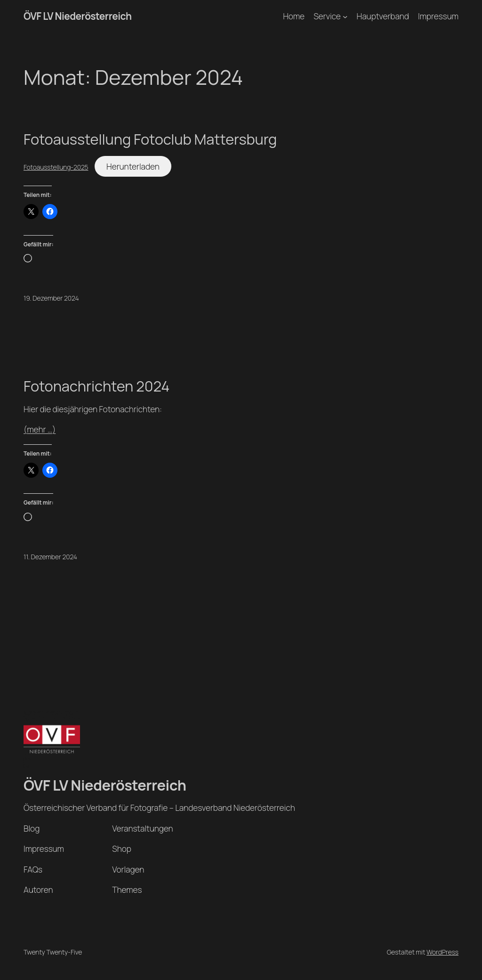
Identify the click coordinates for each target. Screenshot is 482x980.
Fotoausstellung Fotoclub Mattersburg (150, 139)
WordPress (442, 952)
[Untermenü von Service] (345, 16)
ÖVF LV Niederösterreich (77, 16)
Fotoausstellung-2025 (56, 167)
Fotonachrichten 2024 (96, 386)
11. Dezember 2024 (50, 557)
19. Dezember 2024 (51, 298)
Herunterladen (133, 166)
